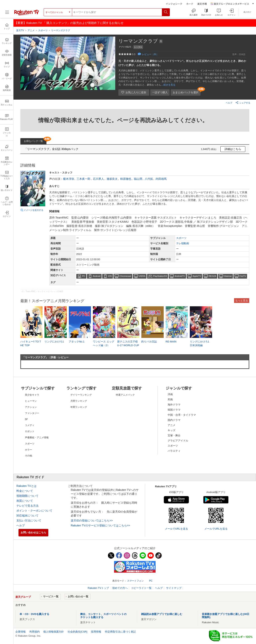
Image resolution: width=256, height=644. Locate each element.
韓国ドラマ (174, 410)
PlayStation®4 (160, 276)
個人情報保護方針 (54, 632)
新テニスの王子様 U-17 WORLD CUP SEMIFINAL (128, 345)
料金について (25, 491)
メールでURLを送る (176, 529)
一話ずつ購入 (160, 92)
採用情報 (96, 632)
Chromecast (125, 276)
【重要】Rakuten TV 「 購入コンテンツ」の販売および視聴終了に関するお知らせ (69, 23)
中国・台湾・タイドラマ (182, 415)
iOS (110, 276)
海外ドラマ (174, 405)
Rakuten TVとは (26, 486)
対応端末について (27, 516)
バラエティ (174, 451)
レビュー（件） (150, 54)
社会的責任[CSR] (77, 632)
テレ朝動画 (183, 243)
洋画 (170, 394)
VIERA (142, 276)
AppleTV (197, 276)
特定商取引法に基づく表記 (120, 632)
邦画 (170, 399)
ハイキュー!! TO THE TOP (31, 343)
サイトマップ (174, 588)
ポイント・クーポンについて (34, 511)
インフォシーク (174, 4)
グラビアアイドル (178, 441)
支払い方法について (29, 520)
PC (84, 276)
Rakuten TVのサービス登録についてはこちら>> (100, 525)
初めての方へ (120, 588)
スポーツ (181, 238)
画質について (25, 501)
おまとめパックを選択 (186, 92)
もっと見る (242, 300)
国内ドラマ (174, 420)
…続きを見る (168, 85)
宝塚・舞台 (174, 435)
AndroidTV (180, 276)
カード (190, 4)
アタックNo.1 (77, 342)
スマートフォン (135, 581)
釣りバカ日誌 (149, 342)
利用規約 (35, 632)
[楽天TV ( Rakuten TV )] (27, 14)
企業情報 (21, 632)
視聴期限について (27, 496)
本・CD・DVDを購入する (34, 614)
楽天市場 (202, 4)
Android (97, 276)
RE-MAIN (171, 342)
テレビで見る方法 (27, 506)
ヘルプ (229, 103)
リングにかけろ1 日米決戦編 (199, 343)
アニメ (171, 425)
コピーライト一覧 (141, 588)
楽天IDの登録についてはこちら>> (92, 520)
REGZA (212, 276)
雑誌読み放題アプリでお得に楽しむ (162, 614)
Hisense (228, 276)
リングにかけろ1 (54, 342)
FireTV (243, 276)
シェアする (243, 103)
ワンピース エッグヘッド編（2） (104, 343)
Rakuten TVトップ (99, 588)
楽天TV (20, 30)
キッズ (171, 430)
